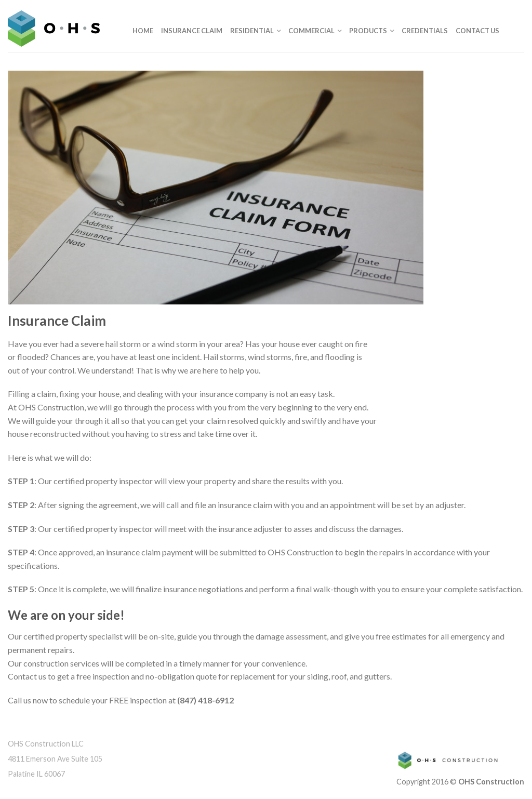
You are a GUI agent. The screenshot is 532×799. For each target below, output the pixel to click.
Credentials (425, 31)
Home (143, 31)
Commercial (311, 31)
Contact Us (477, 31)
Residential (252, 31)
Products (368, 31)
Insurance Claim (192, 31)
